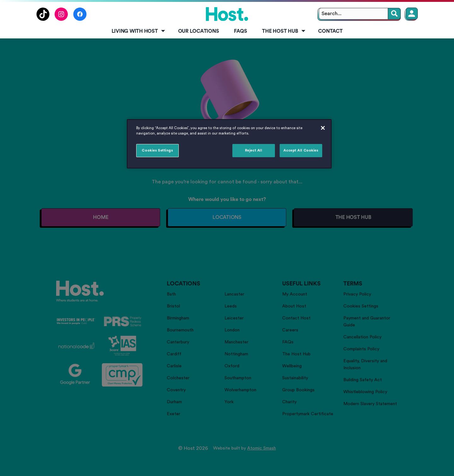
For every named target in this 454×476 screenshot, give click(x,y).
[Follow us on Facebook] (80, 19)
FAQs (240, 31)
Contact (330, 31)
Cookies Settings (157, 150)
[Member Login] (412, 14)
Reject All (254, 150)
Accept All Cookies (301, 150)
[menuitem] (137, 32)
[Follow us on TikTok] (43, 19)
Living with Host (139, 31)
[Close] (323, 128)
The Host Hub (284, 31)
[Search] (394, 14)
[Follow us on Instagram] (61, 19)
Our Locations (199, 31)
